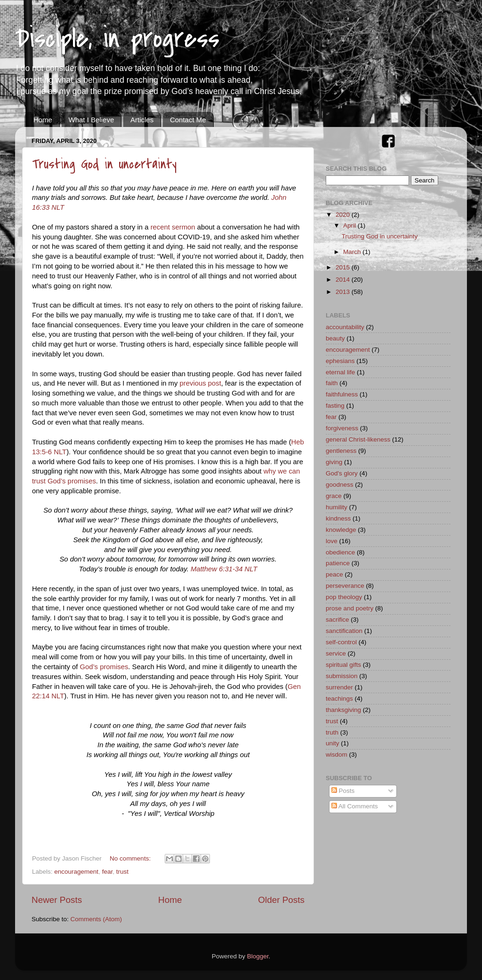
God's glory (342, 473)
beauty (335, 338)
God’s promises (104, 667)
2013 (344, 292)
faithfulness (342, 394)
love (332, 541)
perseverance (345, 586)
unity (333, 743)
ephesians (340, 361)
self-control (341, 642)
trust (122, 872)
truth (332, 732)
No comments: (131, 858)
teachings (339, 699)
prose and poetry (349, 608)
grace (334, 496)
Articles (142, 120)
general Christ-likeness (358, 439)
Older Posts (281, 900)
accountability (345, 327)
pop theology (344, 597)
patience (338, 563)
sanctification (344, 631)
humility (337, 507)
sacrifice (337, 620)
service (336, 653)
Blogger (258, 956)
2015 (344, 267)
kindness (338, 518)
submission (342, 676)
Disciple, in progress (117, 39)
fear (108, 872)
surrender (339, 687)
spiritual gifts (343, 665)
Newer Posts (57, 900)
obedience (340, 552)
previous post (201, 383)
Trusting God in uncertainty (104, 164)
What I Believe (92, 120)
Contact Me (188, 120)
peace (334, 574)
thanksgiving (343, 710)
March (353, 252)
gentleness (341, 451)
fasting (335, 406)
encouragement (76, 872)
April (350, 225)
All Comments (355, 806)
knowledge (341, 530)
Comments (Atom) (96, 919)
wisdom (337, 755)
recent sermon (173, 227)
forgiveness (342, 428)
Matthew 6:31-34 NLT (224, 569)
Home (43, 120)
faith (332, 383)
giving (334, 462)
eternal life (340, 372)
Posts (343, 791)
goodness (340, 485)
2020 (344, 215)
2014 (344, 280)
